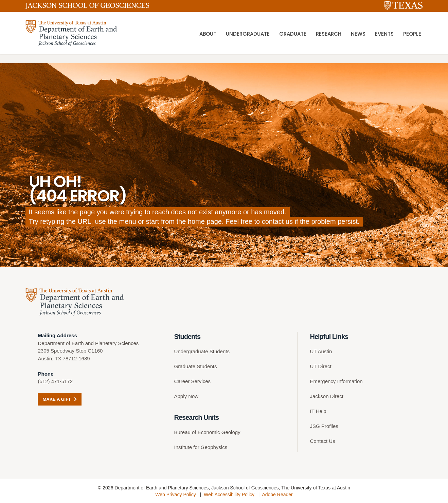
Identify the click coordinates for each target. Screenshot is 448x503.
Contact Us (323, 441)
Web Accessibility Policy (229, 495)
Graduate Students (195, 366)
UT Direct (321, 366)
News (358, 34)
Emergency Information (336, 381)
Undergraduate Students (202, 351)
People (412, 34)
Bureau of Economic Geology (207, 432)
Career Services (192, 381)
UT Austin (321, 351)
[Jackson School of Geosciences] (87, 7)
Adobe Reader (277, 495)
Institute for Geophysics (201, 447)
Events (384, 34)
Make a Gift (59, 399)
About (208, 34)
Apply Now (186, 396)
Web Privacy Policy (176, 495)
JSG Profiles (324, 426)
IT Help (318, 411)
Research (329, 34)
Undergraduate (248, 34)
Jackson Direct (327, 396)
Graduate (293, 34)
